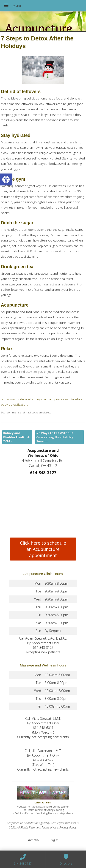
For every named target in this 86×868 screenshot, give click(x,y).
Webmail (33, 840)
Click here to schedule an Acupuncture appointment (43, 549)
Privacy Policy (68, 827)
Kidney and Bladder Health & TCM (16, 437)
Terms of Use (50, 827)
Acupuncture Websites (21, 823)
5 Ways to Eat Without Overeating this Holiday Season (55, 437)
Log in (54, 840)
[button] (6, 179)
